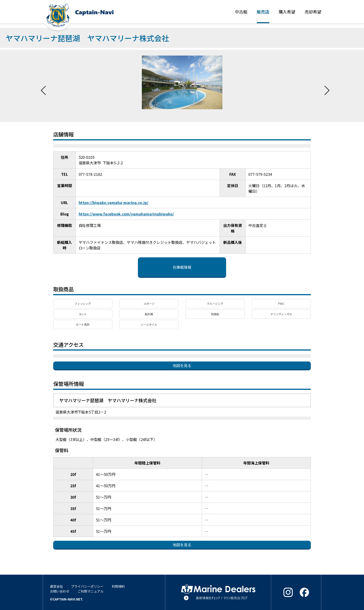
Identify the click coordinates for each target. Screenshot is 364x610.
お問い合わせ (60, 591)
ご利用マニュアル (91, 591)
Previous (43, 86)
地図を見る (182, 365)
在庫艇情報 (182, 267)
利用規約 (118, 586)
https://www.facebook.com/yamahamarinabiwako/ (126, 214)
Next (327, 86)
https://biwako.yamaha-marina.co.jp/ (114, 202)
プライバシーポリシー (87, 586)
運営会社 (56, 586)
